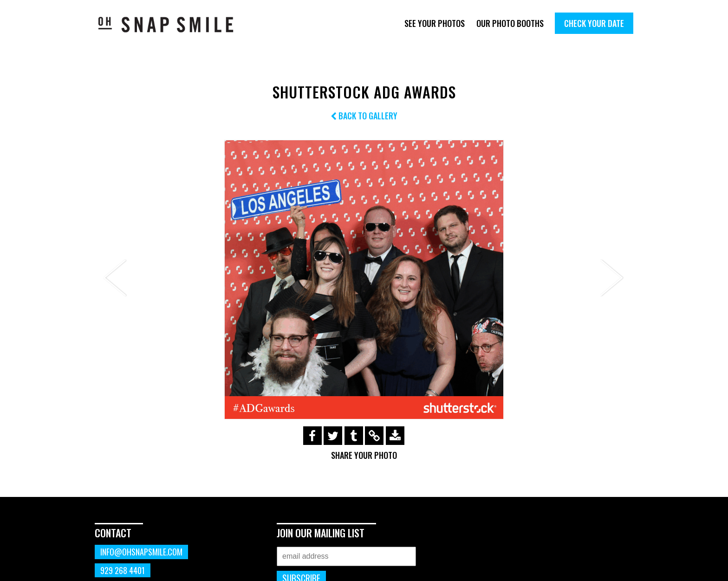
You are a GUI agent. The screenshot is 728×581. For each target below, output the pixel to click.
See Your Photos (435, 23)
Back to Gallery (364, 116)
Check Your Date (594, 23)
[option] (364, 280)
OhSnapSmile (172, 24)
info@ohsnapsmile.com (141, 552)
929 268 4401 (123, 570)
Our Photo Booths (510, 23)
